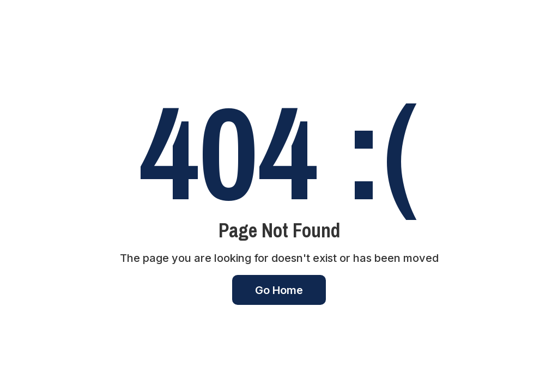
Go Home (279, 290)
